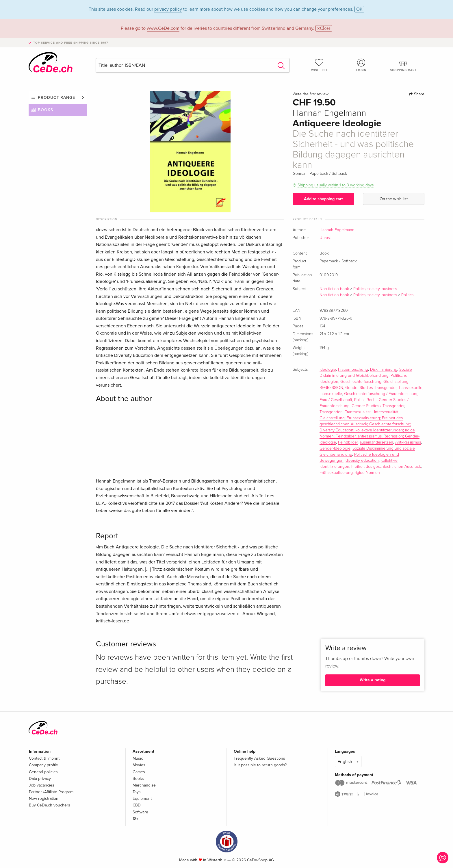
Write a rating (373, 680)
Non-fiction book (334, 289)
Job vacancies (42, 785)
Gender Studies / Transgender (378, 406)
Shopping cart (403, 65)
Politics (407, 295)
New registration (44, 799)
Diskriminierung (384, 370)
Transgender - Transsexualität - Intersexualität (359, 412)
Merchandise (144, 785)
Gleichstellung (396, 382)
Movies (139, 765)
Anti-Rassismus (408, 442)
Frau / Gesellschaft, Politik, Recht (348, 400)
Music (138, 758)
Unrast (325, 238)
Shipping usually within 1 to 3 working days (336, 185)
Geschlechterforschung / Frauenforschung (381, 394)
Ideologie (328, 370)
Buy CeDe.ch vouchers (50, 805)
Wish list (319, 65)
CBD (137, 805)
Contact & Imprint (44, 758)
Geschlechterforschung (361, 382)
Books (46, 110)
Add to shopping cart (323, 199)
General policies (43, 772)
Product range (56, 98)
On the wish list (394, 199)
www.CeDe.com (163, 28)
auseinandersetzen (376, 442)
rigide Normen (367, 473)
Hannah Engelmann (337, 230)
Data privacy (40, 779)
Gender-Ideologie (335, 448)
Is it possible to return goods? (260, 765)
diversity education (362, 461)
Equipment (142, 799)
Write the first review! (311, 94)
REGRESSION (331, 388)
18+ (135, 819)
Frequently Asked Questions (259, 758)
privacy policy (168, 9)
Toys (137, 792)
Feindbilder (348, 442)
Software (140, 812)
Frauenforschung (353, 370)
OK (359, 9)
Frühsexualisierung (336, 473)
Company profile (43, 765)
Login (361, 65)
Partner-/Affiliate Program (51, 792)
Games (139, 772)
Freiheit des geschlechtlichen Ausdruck (386, 467)
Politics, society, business (375, 289)
